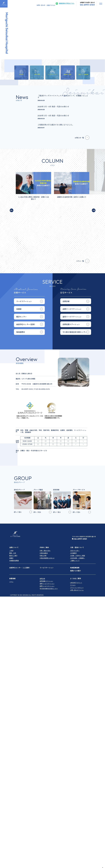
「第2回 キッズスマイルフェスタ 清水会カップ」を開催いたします (63, 96)
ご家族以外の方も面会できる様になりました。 (56, 125)
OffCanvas (101, 4)
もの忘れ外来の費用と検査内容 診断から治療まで (33, 198)
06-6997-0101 (79, 494)
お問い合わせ (41, 5)
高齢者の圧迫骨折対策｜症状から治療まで (72, 197)
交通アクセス (51, 5)
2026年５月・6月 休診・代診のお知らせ (53, 106)
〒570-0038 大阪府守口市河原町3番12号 (84, 491)
